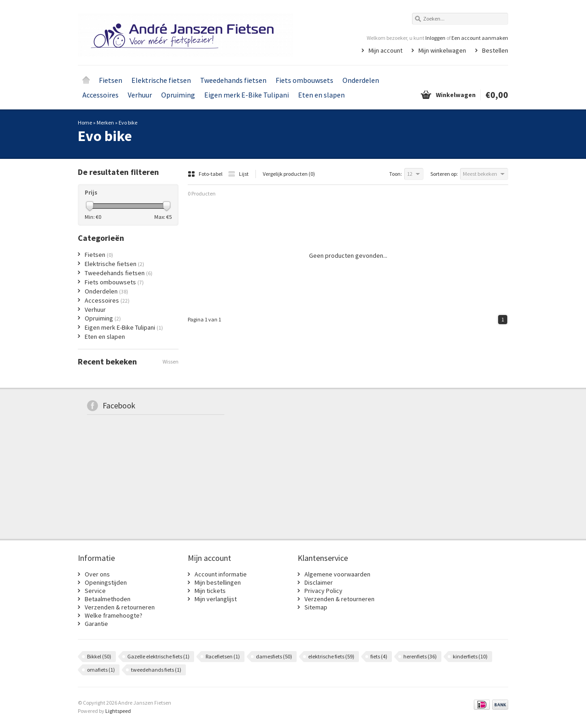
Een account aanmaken (480, 38)
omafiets (101, 670)
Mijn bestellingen (218, 582)
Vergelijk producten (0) (289, 174)
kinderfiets (470, 656)
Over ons (97, 574)
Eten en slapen (321, 95)
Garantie (96, 624)
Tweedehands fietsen (233, 80)
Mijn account (385, 50)
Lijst (238, 174)
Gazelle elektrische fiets (158, 656)
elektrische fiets (331, 656)
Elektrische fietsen (161, 80)
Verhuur (140, 95)
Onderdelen (361, 80)
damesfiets (274, 656)
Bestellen (495, 50)
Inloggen (435, 38)
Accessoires (100, 95)
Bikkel (99, 656)
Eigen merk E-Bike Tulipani (247, 95)
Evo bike (128, 122)
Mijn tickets (210, 591)
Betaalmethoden (108, 599)
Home (86, 80)
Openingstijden (106, 582)
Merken (105, 122)
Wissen (171, 361)
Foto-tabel (206, 174)
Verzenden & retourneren (120, 607)
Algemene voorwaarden (337, 574)
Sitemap (316, 607)
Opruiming (178, 95)
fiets (379, 656)
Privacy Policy (323, 591)
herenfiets (420, 656)
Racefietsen (223, 656)
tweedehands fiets (156, 670)
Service (95, 591)
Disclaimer (319, 582)
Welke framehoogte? (114, 615)
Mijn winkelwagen (442, 50)
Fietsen (111, 80)
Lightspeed (118, 711)
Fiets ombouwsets (304, 80)
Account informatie (221, 574)
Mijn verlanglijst (216, 599)
